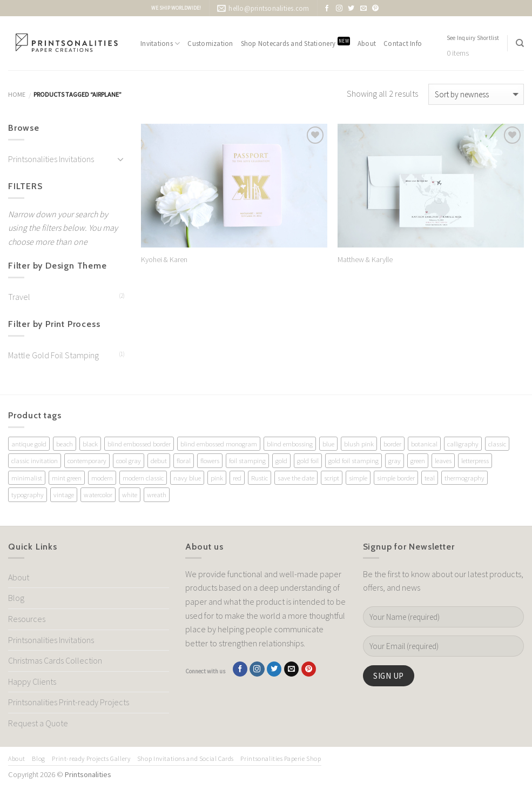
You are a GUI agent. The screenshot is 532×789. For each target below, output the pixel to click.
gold (281, 460)
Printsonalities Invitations (51, 159)
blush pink (359, 444)
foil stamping (247, 460)
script (332, 478)
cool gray (129, 460)
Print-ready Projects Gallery (91, 758)
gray (395, 460)
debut (159, 460)
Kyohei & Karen (164, 259)
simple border (396, 478)
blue (328, 444)
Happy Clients (32, 681)
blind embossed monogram (219, 444)
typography (28, 494)
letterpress (475, 460)
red (237, 478)
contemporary (87, 460)
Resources (27, 619)
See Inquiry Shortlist (473, 38)
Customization (210, 43)
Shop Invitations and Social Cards (186, 758)
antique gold (29, 444)
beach (65, 444)
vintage (64, 494)
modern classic (143, 478)
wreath (157, 494)
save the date (296, 478)
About (367, 43)
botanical (424, 444)
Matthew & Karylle (365, 259)
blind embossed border (139, 444)
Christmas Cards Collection (55, 660)
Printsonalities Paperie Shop (281, 758)
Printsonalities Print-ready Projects (69, 702)
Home (17, 94)
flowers (210, 460)
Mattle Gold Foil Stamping (53, 355)
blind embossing (290, 444)
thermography (464, 478)
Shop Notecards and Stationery (295, 42)
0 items (458, 53)
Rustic (260, 478)
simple (358, 478)
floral (184, 460)
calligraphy (463, 444)
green (418, 460)
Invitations (160, 44)
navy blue (187, 478)
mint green (67, 478)
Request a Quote (38, 723)
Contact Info (403, 43)
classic (497, 444)
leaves (443, 460)
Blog (16, 598)
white (130, 494)
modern (102, 478)
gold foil (308, 460)
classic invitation (35, 460)
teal (430, 478)
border (392, 444)
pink (217, 478)
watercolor (98, 494)
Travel (19, 297)
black (90, 444)
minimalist (27, 478)
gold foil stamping (353, 460)
